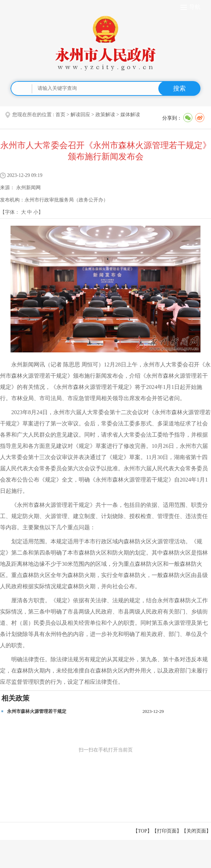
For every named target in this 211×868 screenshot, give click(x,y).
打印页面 (167, 831)
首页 (60, 115)
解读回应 (80, 115)
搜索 (179, 88)
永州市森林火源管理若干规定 (37, 711)
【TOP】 (143, 831)
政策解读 (105, 115)
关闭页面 (196, 831)
